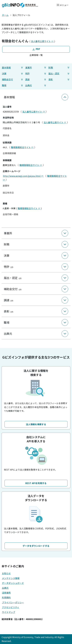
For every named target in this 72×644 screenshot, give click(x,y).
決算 (13, 73)
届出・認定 (59, 73)
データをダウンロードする (36, 546)
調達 (36, 79)
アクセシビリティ (11, 607)
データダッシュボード (13, 583)
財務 (59, 68)
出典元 (36, 85)
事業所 (36, 68)
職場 (13, 85)
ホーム (5, 15)
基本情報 (13, 68)
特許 (36, 73)
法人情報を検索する (36, 424)
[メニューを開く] (62, 5)
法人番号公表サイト (43, 41)
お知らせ (6, 573)
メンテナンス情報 (11, 578)
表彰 (59, 79)
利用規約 (6, 597)
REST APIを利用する (36, 483)
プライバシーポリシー (13, 602)
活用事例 (6, 593)
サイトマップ (9, 612)
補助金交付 (13, 79)
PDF (36, 49)
